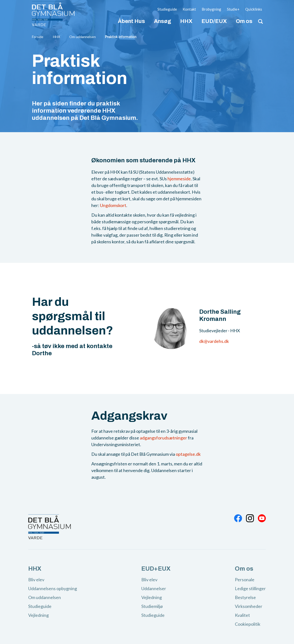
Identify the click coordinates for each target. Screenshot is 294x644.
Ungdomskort (113, 205)
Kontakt (189, 9)
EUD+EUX (156, 569)
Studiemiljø (152, 606)
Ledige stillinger (250, 588)
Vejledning (38, 615)
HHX (186, 21)
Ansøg (163, 21)
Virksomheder (249, 606)
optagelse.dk (188, 454)
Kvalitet (242, 615)
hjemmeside (179, 179)
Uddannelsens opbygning (53, 588)
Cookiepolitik (248, 624)
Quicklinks (254, 9)
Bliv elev (36, 580)
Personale (245, 580)
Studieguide (167, 9)
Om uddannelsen (83, 37)
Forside (38, 37)
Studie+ (233, 9)
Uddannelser (154, 588)
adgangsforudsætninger (163, 438)
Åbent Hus (131, 21)
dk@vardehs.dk (214, 341)
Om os (244, 21)
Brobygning (211, 9)
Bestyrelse (245, 597)
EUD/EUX (214, 21)
